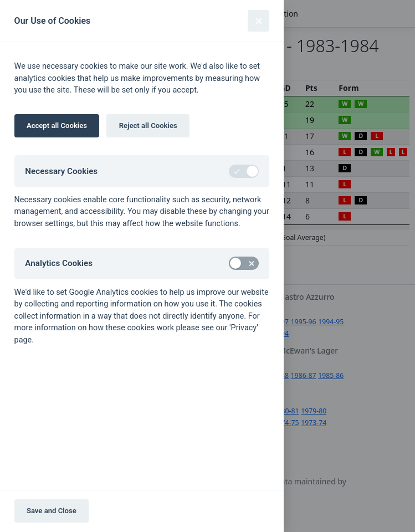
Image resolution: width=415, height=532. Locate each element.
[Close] (258, 21)
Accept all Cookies (57, 126)
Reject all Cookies (148, 126)
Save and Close (52, 511)
